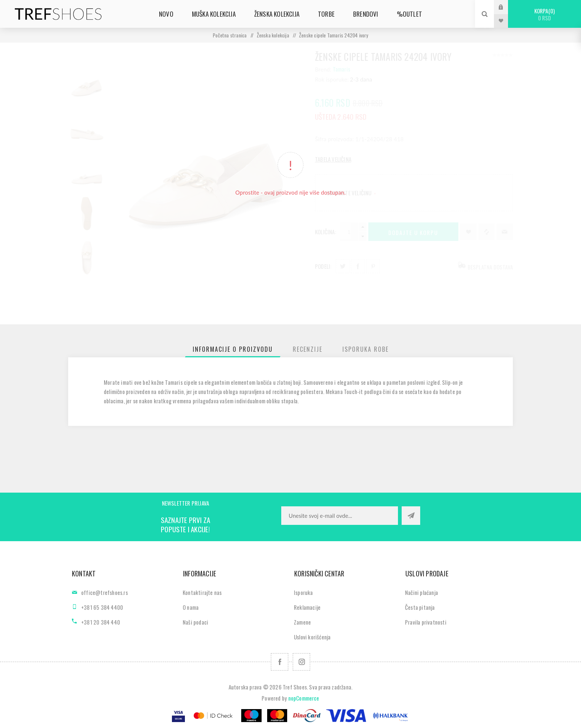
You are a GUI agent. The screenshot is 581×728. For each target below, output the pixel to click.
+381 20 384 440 (101, 622)
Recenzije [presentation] (308, 349)
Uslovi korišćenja (312, 637)
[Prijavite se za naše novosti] (340, 516)
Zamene (302, 622)
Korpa (545, 14)
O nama (191, 607)
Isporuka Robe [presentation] (366, 349)
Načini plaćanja (421, 592)
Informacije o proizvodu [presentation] (233, 349)
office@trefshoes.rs (104, 592)
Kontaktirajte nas (202, 592)
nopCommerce (304, 698)
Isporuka (303, 592)
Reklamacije (307, 607)
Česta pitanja (420, 607)
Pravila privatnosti (426, 622)
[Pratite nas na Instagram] (301, 662)
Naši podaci (195, 622)
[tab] (233, 349)
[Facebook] (280, 662)
